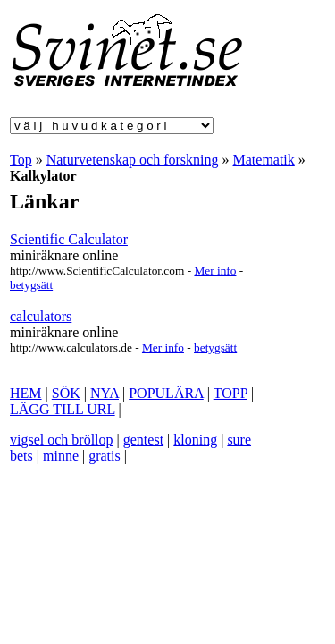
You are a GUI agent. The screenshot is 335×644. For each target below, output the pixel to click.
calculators (41, 316)
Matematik (264, 160)
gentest (143, 440)
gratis (105, 456)
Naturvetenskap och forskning (133, 160)
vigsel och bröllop (62, 440)
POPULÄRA (166, 393)
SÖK (66, 393)
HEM (26, 393)
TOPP (230, 393)
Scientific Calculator (69, 239)
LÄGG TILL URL (63, 409)
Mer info (215, 271)
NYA (105, 393)
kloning (195, 440)
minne (61, 456)
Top (21, 160)
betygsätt (31, 285)
